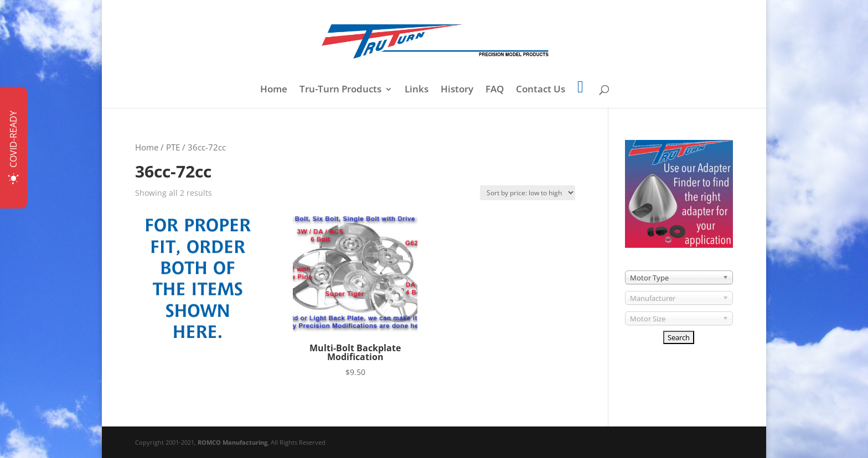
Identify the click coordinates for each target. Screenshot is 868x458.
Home (274, 90)
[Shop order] (528, 193)
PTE (173, 147)
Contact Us (541, 90)
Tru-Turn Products (340, 90)
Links (417, 90)
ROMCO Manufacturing (232, 442)
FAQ (495, 90)
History (457, 90)
